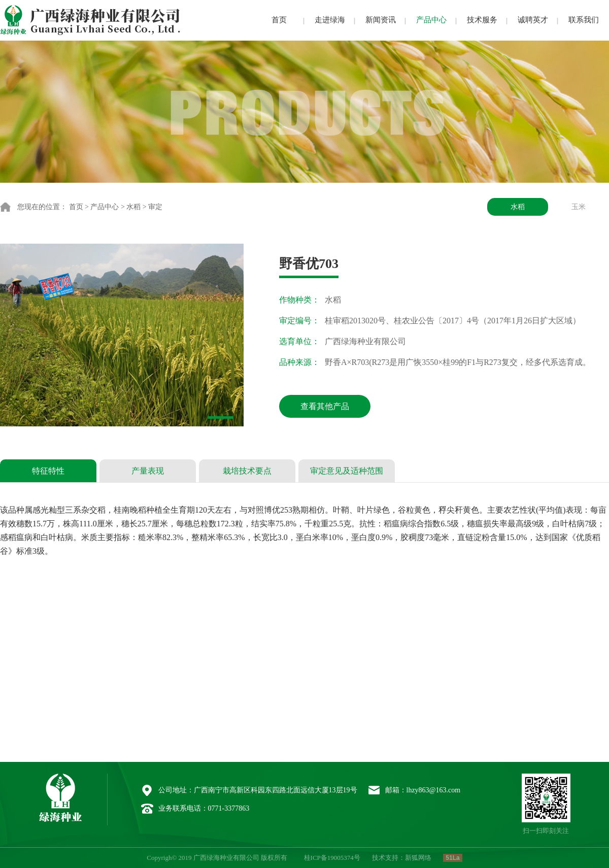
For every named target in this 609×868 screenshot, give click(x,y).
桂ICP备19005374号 (332, 858)
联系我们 (584, 20)
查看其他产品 (325, 406)
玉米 (579, 207)
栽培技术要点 (247, 471)
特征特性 (48, 471)
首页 (279, 20)
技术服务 (482, 20)
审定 (155, 207)
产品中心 (431, 20)
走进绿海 (330, 20)
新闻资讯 (381, 20)
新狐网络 (418, 858)
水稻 (133, 207)
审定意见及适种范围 (347, 471)
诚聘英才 (533, 20)
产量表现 (148, 471)
